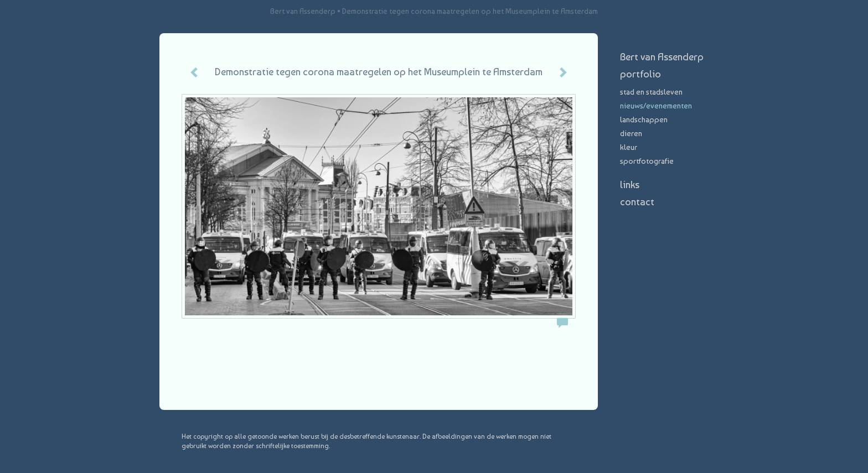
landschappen (644, 119)
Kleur (629, 147)
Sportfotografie (647, 161)
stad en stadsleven (651, 92)
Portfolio (640, 74)
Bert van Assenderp (303, 11)
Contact (637, 202)
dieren (631, 133)
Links (630, 184)
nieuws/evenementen (656, 106)
